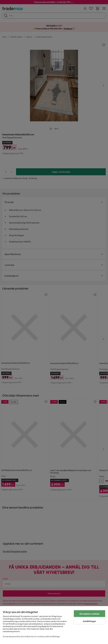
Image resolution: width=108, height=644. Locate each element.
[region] (54, 625)
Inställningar (90, 621)
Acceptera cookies (90, 614)
